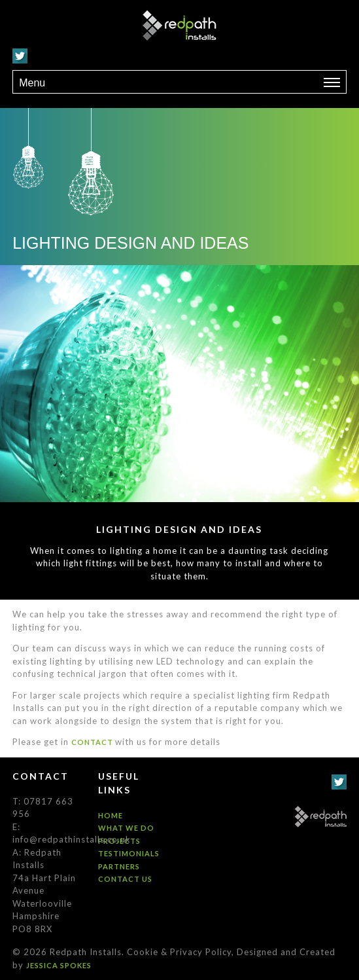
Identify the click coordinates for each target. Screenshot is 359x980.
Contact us (125, 879)
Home (111, 815)
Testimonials (129, 853)
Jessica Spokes (59, 965)
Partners (119, 866)
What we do (126, 828)
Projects (119, 841)
